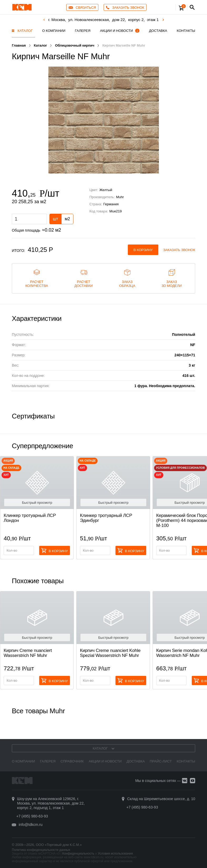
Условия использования (115, 854)
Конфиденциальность (78, 854)
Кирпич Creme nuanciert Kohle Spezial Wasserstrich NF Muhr (110, 653)
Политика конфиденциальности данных (41, 850)
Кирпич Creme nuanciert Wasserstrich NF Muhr (28, 653)
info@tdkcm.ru (31, 825)
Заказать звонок (179, 250)
